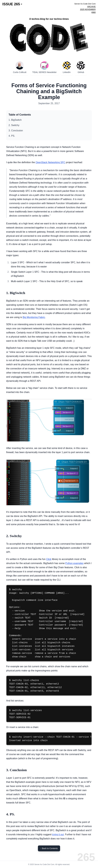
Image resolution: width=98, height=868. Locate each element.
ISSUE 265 (12, 4)
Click (49, 559)
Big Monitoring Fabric (34, 317)
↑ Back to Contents (49, 848)
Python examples (74, 563)
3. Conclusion (16, 131)
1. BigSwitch (15, 120)
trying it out (58, 834)
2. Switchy (14, 125)
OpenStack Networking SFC (50, 162)
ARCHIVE (91, 7)
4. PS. (12, 136)
